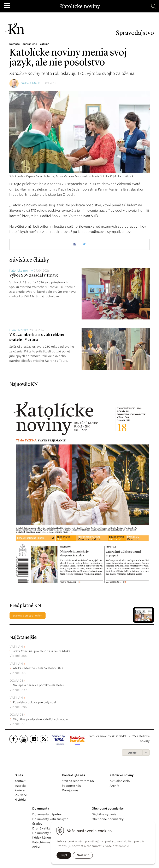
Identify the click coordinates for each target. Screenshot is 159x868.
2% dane (21, 795)
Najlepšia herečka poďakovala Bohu (38, 685)
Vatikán (16, 647)
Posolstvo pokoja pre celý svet (35, 702)
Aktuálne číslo (120, 781)
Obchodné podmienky (108, 819)
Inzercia (20, 786)
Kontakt (20, 781)
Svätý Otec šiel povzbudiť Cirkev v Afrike (41, 651)
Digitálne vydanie (104, 814)
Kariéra (20, 790)
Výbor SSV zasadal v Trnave (34, 276)
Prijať (64, 855)
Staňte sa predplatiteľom (28, 616)
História (20, 800)
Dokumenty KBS (44, 833)
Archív (132, 753)
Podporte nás (71, 786)
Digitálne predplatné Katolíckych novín (40, 719)
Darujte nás (70, 790)
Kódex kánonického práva (51, 838)
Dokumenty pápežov (47, 814)
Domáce (16, 681)
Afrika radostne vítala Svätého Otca (38, 668)
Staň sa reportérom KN (78, 781)
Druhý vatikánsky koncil (49, 828)
